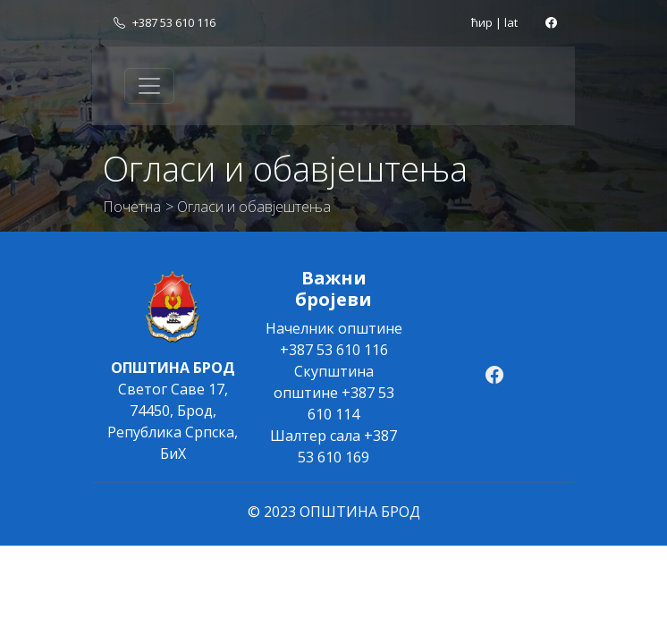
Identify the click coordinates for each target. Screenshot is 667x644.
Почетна (132, 207)
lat (511, 22)
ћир (482, 22)
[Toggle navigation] (149, 86)
